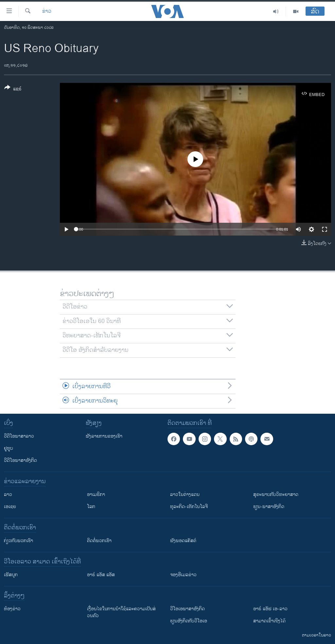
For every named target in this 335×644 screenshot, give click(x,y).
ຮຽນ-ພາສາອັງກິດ (269, 507)
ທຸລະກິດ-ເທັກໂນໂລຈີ (189, 507)
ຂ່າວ (47, 11)
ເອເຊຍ (10, 507)
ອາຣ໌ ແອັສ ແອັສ (101, 575)
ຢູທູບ (9, 448)
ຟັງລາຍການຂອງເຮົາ (104, 436)
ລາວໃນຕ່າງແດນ (185, 494)
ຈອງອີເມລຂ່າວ (183, 575)
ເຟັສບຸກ (11, 575)
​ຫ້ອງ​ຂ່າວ (12, 609)
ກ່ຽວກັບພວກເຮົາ (18, 541)
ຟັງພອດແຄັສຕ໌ (183, 541)
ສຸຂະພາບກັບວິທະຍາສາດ (276, 494)
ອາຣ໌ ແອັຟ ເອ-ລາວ (270, 609)
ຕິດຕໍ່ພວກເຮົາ (99, 541)
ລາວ (8, 494)
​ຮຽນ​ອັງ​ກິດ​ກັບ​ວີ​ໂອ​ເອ (189, 621)
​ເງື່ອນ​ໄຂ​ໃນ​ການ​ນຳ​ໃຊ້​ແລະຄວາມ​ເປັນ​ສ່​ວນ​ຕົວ (121, 612)
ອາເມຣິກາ (96, 494)
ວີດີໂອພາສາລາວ (19, 436)
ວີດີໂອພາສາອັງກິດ (20, 460)
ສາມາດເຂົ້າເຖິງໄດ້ (269, 621)
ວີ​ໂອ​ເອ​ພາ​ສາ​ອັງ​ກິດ (187, 609)
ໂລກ (91, 507)
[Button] (13, 89)
